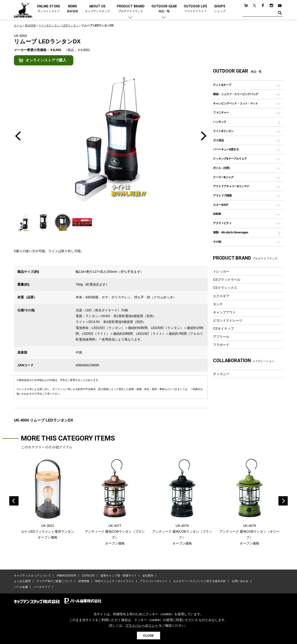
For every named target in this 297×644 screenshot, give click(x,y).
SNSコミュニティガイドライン (115, 581)
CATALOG (88, 576)
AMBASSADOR (66, 576)
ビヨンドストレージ (228, 320)
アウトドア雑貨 (222, 195)
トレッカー (221, 271)
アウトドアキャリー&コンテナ (231, 186)
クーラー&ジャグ (223, 177)
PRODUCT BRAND (131, 9)
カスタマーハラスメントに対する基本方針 (200, 581)
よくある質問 (22, 581)
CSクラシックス (225, 288)
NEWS (72, 9)
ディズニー (221, 374)
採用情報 (84, 581)
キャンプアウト (224, 312)
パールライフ (42, 587)
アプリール (221, 337)
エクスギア (221, 296)
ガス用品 (218, 140)
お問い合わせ (240, 581)
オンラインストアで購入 (46, 60)
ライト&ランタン (223, 131)
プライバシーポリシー (154, 581)
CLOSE (148, 636)
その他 (217, 242)
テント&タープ (222, 85)
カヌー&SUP (221, 205)
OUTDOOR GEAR (164, 9)
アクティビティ (222, 223)
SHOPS (220, 9)
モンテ (218, 304)
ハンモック (220, 122)
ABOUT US (97, 9)
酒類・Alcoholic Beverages (231, 232)
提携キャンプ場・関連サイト (119, 576)
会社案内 (148, 576)
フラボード (221, 345)
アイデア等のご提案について (54, 581)
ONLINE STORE (48, 9)
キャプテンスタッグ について (32, 576)
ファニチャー (221, 112)
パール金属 (21, 587)
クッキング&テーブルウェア (230, 159)
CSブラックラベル (227, 280)
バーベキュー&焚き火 (226, 149)
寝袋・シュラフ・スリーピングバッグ (235, 94)
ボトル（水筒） (222, 168)
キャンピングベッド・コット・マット (235, 103)
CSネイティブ (223, 328)
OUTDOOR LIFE (195, 9)
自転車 (217, 214)
